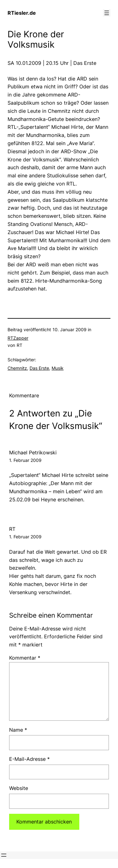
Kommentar (25, 658)
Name (18, 730)
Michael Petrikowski (33, 452)
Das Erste (39, 368)
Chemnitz (17, 368)
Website (19, 788)
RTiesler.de (22, 13)
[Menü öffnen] (107, 13)
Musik (58, 368)
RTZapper (18, 338)
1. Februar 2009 (25, 460)
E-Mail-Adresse (29, 759)
